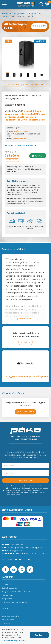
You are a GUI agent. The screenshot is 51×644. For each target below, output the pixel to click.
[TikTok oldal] (30, 569)
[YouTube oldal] (14, 569)
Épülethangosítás (10, 588)
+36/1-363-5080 (21, 132)
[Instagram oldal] (22, 569)
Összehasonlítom (34, 85)
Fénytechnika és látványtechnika (16, 592)
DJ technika (7, 584)
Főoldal (7, 13)
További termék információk (20, 146)
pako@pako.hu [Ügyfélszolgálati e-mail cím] (16, 551)
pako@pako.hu (19, 139)
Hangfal (33, 13)
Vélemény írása (26, 412)
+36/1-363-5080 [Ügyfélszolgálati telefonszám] (17, 545)
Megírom (26, 342)
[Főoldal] (26, 5)
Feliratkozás (26, 480)
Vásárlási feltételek (10, 616)
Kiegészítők (7, 599)
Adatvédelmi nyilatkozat (14, 641)
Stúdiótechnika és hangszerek (15, 602)
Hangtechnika (20, 13)
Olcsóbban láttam (12, 160)
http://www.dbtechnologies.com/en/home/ (27, 377)
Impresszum (7, 623)
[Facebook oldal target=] (5, 569)
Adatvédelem (8, 620)
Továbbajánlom (12, 85)
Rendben (39, 635)
